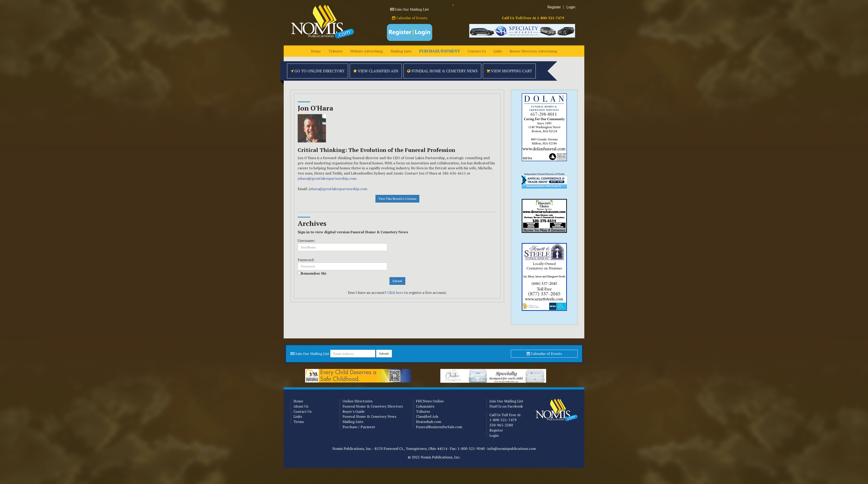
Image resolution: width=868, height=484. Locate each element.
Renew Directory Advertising (533, 51)
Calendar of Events (410, 18)
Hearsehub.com (429, 422)
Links (498, 51)
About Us (301, 406)
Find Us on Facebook (506, 406)
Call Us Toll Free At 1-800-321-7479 (533, 18)
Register (554, 7)
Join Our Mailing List (412, 9)
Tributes (335, 51)
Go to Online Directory (318, 71)
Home (316, 51)
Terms (299, 422)
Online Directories (357, 401)
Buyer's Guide (354, 411)
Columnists (425, 406)
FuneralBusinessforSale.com (439, 427)
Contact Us (477, 51)
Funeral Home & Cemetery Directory (373, 406)
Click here (395, 293)
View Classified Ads (376, 71)
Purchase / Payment (359, 427)
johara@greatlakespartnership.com (327, 178)
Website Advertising (367, 51)
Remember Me (314, 273)
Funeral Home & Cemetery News (442, 71)
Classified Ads (427, 416)
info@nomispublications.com (512, 449)
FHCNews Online (430, 401)
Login (571, 7)
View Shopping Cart (509, 71)
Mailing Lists (401, 51)
